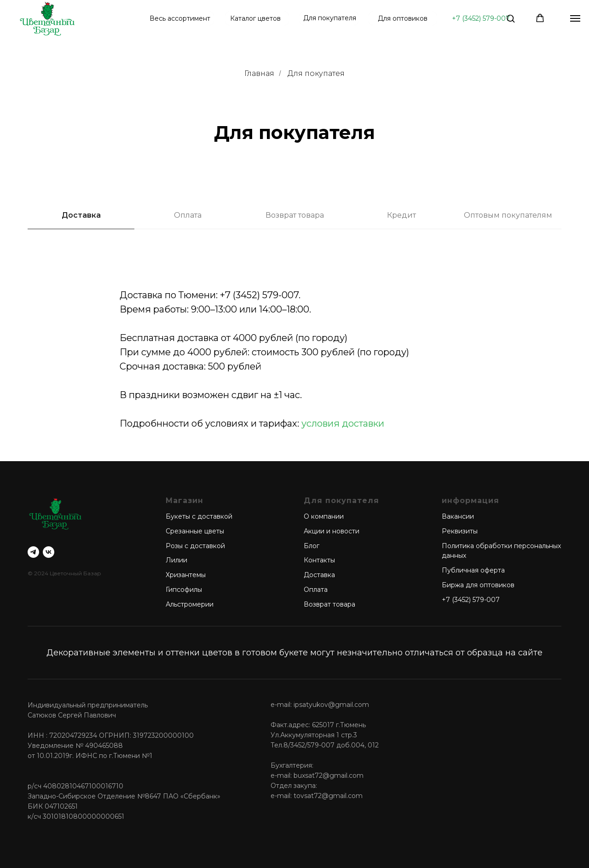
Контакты (319, 560)
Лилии (176, 560)
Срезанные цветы (195, 531)
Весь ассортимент (180, 18)
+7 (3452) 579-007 (481, 18)
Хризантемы (186, 575)
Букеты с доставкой (199, 516)
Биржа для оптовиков (478, 585)
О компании (324, 516)
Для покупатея (316, 73)
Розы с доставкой (195, 546)
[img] (47, 18)
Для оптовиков (403, 18)
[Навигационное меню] (575, 18)
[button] (511, 18)
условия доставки (343, 423)
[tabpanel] (294, 40)
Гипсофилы (184, 590)
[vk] (49, 552)
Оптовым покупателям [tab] (508, 215)
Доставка (319, 575)
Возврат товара (329, 604)
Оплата (316, 590)
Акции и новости (332, 531)
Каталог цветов (255, 18)
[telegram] (33, 552)
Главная (259, 73)
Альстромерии (190, 604)
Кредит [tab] (401, 215)
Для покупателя (330, 18)
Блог (312, 546)
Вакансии (458, 516)
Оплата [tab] (188, 215)
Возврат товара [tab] (295, 215)
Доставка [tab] (81, 215)
